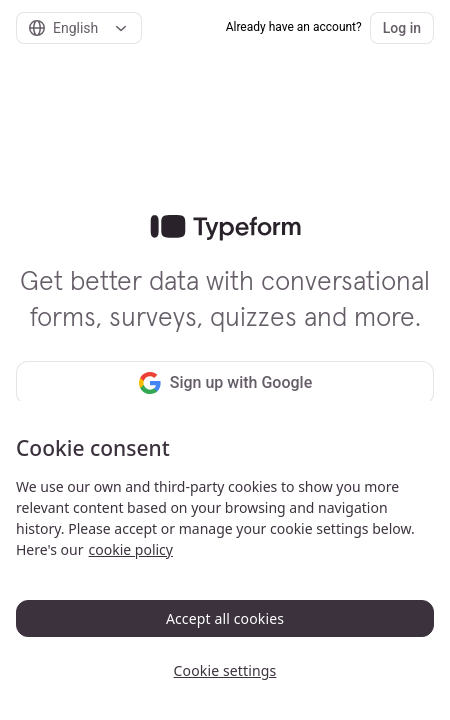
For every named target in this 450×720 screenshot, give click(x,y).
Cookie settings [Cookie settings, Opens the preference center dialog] (225, 670)
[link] (225, 228)
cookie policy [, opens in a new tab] (131, 549)
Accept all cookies (225, 618)
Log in (402, 28)
